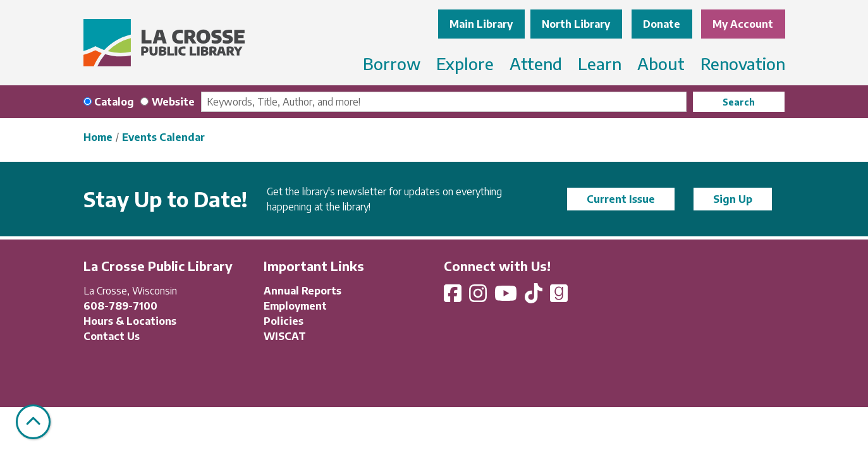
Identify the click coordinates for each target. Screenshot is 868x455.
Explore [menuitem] (465, 64)
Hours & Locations (130, 321)
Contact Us (112, 336)
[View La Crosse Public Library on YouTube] (507, 297)
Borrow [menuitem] (392, 64)
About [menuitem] (661, 64)
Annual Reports (303, 291)
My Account (743, 24)
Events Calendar (163, 137)
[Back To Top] (33, 422)
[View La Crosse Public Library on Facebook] (454, 297)
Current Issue (621, 199)
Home (98, 137)
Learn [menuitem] (600, 64)
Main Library (481, 24)
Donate (662, 24)
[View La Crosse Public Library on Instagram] (479, 297)
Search (739, 102)
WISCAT (285, 336)
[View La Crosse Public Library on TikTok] (535, 297)
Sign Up (733, 199)
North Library (576, 24)
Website (173, 102)
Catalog (114, 102)
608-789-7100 (120, 306)
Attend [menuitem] (536, 64)
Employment (295, 306)
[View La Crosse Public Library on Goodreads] (559, 297)
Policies (284, 321)
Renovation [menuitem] (743, 64)
